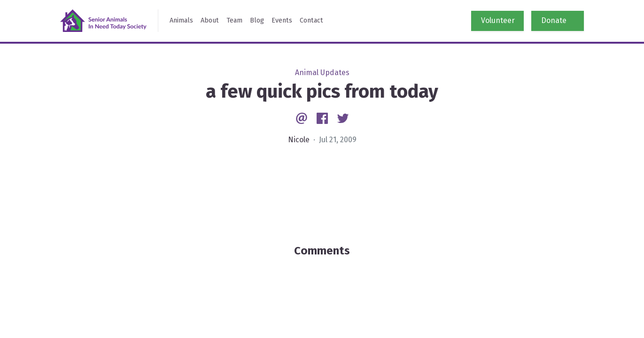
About (210, 20)
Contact (311, 20)
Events (282, 20)
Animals (181, 20)
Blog (257, 20)
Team (234, 20)
